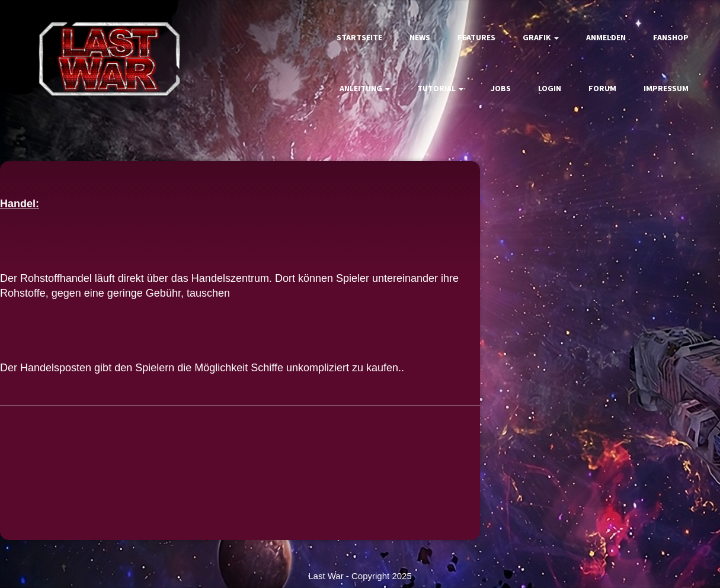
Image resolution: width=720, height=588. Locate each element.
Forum (602, 88)
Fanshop (671, 37)
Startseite (359, 37)
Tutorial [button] (440, 88)
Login (550, 88)
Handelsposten (56, 368)
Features (476, 37)
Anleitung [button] (365, 88)
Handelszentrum (230, 278)
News (420, 37)
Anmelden (606, 37)
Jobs (501, 88)
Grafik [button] (541, 37)
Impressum (666, 88)
